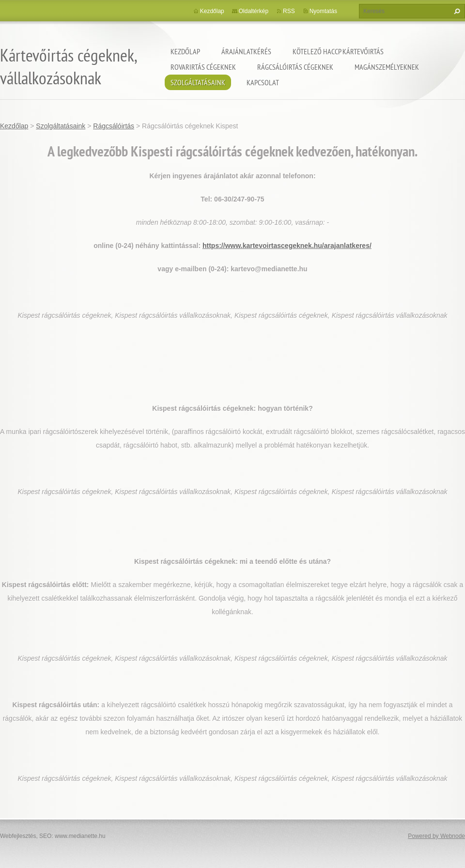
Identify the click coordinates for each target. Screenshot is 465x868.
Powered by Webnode (436, 836)
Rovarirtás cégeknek (203, 67)
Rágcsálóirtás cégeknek (295, 67)
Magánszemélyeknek (387, 67)
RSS (289, 11)
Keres (456, 11)
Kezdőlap (185, 51)
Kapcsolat (263, 82)
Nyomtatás (323, 11)
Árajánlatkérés (246, 51)
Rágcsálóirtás (114, 126)
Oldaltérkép (254, 11)
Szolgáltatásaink (198, 82)
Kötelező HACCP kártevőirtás (338, 51)
